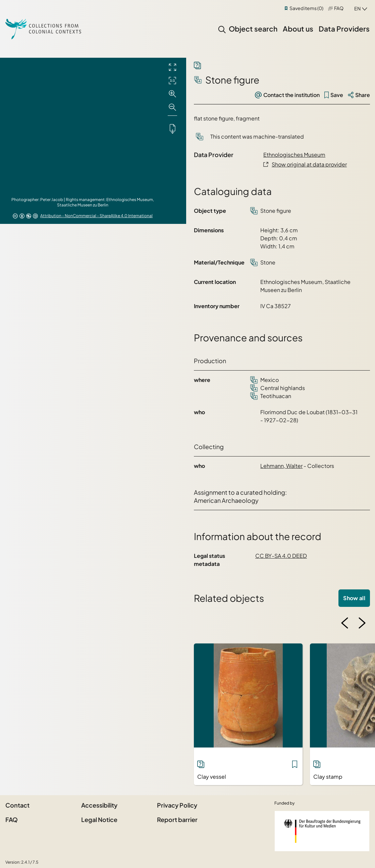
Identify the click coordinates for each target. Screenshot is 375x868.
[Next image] (362, 623)
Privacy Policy (177, 805)
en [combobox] (357, 8)
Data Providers (344, 29)
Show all (354, 598)
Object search (253, 29)
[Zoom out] (172, 107)
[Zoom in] (172, 94)
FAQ (339, 8)
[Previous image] (345, 623)
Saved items (306, 8)
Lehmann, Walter (281, 466)
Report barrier (177, 819)
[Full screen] (172, 67)
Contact (17, 805)
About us (298, 29)
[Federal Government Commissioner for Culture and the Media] (322, 831)
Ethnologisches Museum (294, 155)
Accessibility (99, 805)
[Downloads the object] (172, 129)
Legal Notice (99, 819)
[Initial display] (172, 81)
